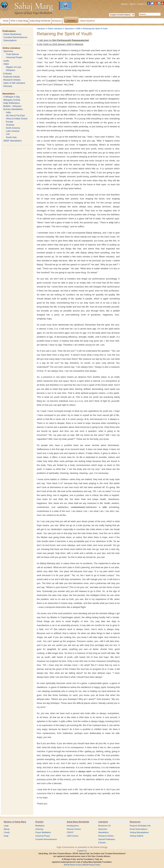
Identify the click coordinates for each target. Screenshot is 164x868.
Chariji (7, 832)
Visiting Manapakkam (139, 832)
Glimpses (10, 70)
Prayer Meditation (43, 832)
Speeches (8, 51)
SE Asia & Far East (15, 115)
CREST (70, 832)
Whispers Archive (12, 100)
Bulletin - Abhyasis (12, 106)
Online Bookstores (12, 34)
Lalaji (6, 826)
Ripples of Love (13, 67)
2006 (78, 29)
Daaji (6, 836)
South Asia (11, 137)
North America (13, 128)
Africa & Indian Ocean (17, 119)
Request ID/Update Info (140, 826)
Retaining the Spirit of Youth (95, 29)
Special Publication (107, 839)
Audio (6, 61)
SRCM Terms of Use (72, 865)
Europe (9, 122)
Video (6, 64)
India (8, 112)
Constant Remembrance (15, 37)
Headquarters (73, 826)
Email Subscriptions (139, 829)
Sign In (132, 4)
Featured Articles (12, 77)
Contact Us (142, 4)
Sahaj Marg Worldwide (78, 822)
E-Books (7, 74)
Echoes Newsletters (13, 109)
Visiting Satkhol (137, 836)
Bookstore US (104, 826)
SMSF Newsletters (12, 141)
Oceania (10, 125)
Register (124, 4)
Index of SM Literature (14, 83)
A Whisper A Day (11, 97)
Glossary (8, 86)
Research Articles (12, 80)
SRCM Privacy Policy (91, 865)
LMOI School (73, 836)
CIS (8, 134)
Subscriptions (10, 40)
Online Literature (11, 48)
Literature (41, 29)
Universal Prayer (14, 57)
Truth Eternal (12, 54)
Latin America (13, 131)
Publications (9, 31)
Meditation (40, 826)
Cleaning (39, 829)
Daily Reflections (11, 103)
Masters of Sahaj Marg (15, 822)
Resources (135, 822)
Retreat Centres (74, 829)
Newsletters (9, 94)
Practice (39, 822)
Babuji (7, 829)
